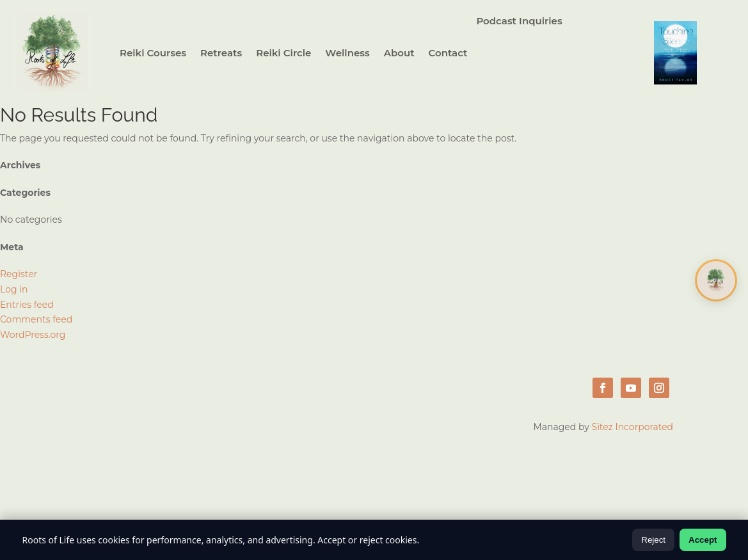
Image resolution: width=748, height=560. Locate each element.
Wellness (347, 53)
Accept (703, 540)
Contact (448, 53)
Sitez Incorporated (633, 427)
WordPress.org (33, 335)
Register (19, 274)
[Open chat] (716, 280)
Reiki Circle (283, 53)
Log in (14, 289)
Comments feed (36, 319)
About (399, 53)
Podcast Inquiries (519, 22)
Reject (653, 540)
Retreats (221, 53)
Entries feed (27, 305)
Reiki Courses (153, 53)
